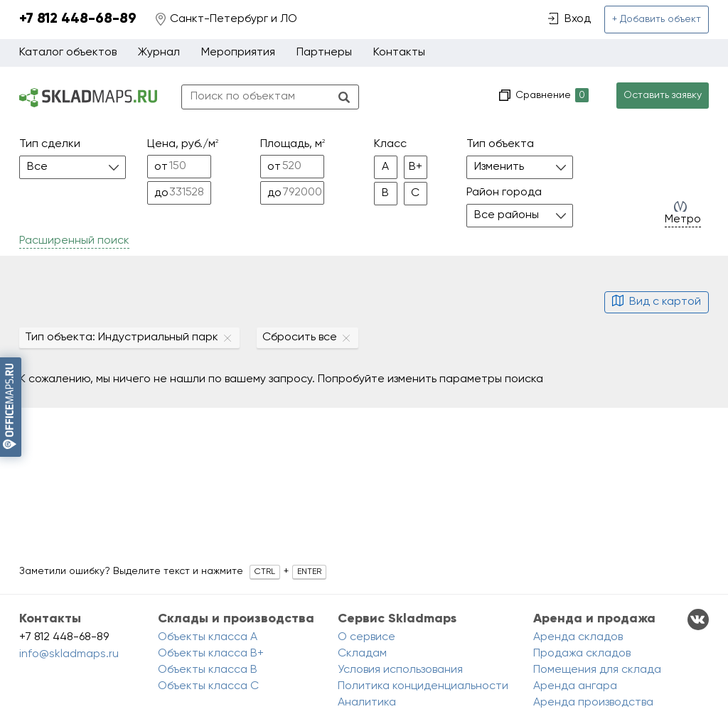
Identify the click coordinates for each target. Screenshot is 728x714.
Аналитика (367, 703)
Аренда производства (593, 703)
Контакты (399, 53)
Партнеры (324, 53)
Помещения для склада (597, 670)
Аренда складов (578, 637)
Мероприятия (238, 53)
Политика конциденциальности (423, 686)
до (161, 193)
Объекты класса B (208, 670)
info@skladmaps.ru (69, 654)
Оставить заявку (663, 95)
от (161, 167)
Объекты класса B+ (211, 654)
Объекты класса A (208, 637)
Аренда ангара (575, 686)
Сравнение (551, 96)
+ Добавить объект (657, 19)
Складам (362, 654)
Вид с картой (657, 302)
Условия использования (400, 670)
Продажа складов (582, 654)
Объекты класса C (208, 686)
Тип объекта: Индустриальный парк (122, 337)
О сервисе (366, 637)
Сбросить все (300, 337)
